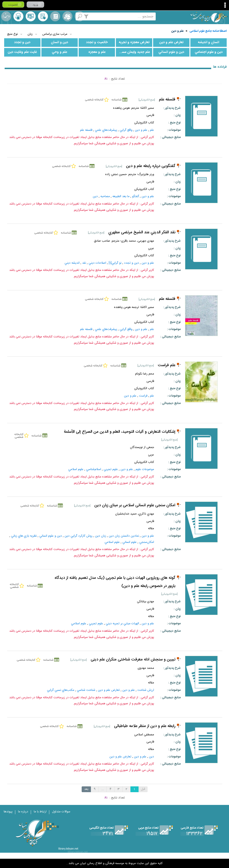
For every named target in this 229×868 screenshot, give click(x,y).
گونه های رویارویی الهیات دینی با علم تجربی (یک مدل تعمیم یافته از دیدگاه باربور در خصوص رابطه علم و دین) (115, 582)
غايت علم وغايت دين (22, 52)
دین (152, 757)
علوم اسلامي (76, 469)
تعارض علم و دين (171, 42)
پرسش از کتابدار (31, 16)
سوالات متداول (61, 812)
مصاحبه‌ (105, 196)
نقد (84, 263)
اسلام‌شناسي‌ (94, 469)
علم (152, 130)
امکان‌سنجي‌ (147, 542)
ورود (35, 5)
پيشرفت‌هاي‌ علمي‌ (106, 130)
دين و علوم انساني (171, 52)
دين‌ (95, 196)
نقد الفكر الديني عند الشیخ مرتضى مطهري (142, 232)
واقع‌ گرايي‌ (126, 130)
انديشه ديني (72, 263)
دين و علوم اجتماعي (209, 52)
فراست (143, 396)
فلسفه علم (167, 100)
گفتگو (136, 196)
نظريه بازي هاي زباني (24, 536)
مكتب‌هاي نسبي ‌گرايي (61, 690)
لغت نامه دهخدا (6, 16)
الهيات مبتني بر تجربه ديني (122, 624)
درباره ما (23, 812)
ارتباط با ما (40, 812)
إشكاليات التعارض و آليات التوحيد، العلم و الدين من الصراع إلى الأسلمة (120, 432)
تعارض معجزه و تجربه (134, 42)
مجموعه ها (67, 16)
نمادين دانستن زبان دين (124, 536)
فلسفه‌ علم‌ (86, 130)
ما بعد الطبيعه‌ (121, 196)
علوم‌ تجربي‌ (111, 469)
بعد (86, 789)
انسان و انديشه (209, 42)
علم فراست (167, 365)
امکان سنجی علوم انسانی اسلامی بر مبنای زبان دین (135, 505)
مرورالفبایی (55, 16)
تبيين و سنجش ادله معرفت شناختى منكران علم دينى (133, 660)
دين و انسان (59, 42)
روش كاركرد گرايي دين (79, 536)
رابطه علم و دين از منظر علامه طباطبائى (145, 726)
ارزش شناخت (146, 690)
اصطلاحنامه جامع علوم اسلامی (208, 31)
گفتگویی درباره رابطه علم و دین (151, 166)
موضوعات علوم (145, 469)
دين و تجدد (22, 42)
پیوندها (8, 812)
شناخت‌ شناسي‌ (86, 690)
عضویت (13, 5)
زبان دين (101, 536)
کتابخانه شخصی (43, 16)
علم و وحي (59, 52)
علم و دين (177, 31)
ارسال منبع (18, 16)
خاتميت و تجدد (97, 42)
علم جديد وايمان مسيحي (133, 52)
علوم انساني (130, 542)
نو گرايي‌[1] (115, 263)
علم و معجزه (97, 52)
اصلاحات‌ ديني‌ (97, 263)
